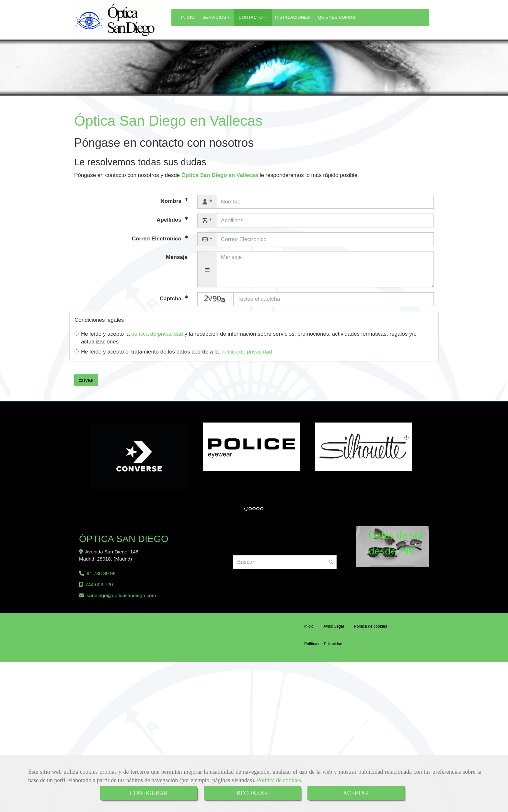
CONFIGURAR (149, 793)
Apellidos (170, 220)
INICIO (188, 17)
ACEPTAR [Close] (356, 793)
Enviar (86, 380)
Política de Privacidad (323, 648)
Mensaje (177, 257)
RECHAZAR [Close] (252, 793)
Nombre (172, 201)
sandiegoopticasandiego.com (121, 599)
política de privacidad (157, 334)
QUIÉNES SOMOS (337, 17)
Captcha (171, 298)
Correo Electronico (157, 239)
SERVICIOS (217, 17)
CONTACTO (253, 17)
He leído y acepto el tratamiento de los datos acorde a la (173, 352)
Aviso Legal (334, 630)
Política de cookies (279, 780)
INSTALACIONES (293, 17)
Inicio (309, 630)
